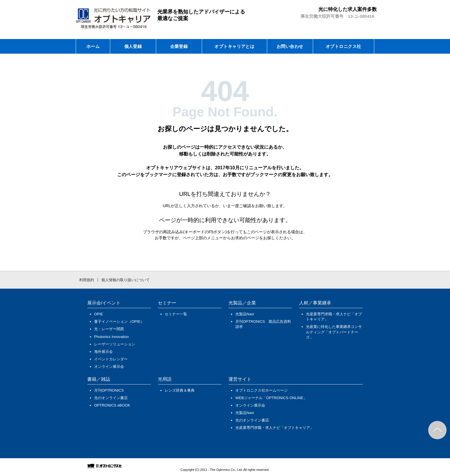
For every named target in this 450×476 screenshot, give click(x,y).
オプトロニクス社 (344, 46)
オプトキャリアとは (234, 46)
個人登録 (133, 46)
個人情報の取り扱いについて (126, 280)
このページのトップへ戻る (437, 430)
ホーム (93, 46)
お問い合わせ (290, 46)
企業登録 (179, 46)
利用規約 (87, 280)
